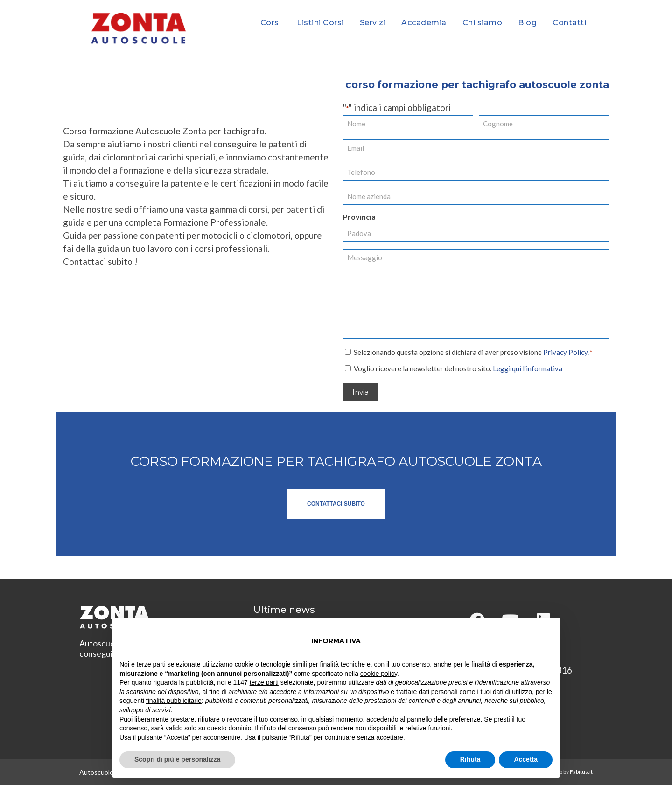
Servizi (373, 23)
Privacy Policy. (566, 352)
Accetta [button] (526, 759)
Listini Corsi (320, 23)
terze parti (264, 682)
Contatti (569, 23)
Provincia (359, 217)
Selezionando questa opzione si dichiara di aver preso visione (473, 352)
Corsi (271, 23)
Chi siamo (483, 23)
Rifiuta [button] (470, 759)
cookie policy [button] (379, 674)
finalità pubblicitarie (174, 701)
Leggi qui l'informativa (528, 368)
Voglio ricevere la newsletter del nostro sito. (458, 368)
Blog (527, 23)
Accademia (424, 23)
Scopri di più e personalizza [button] (177, 759)
